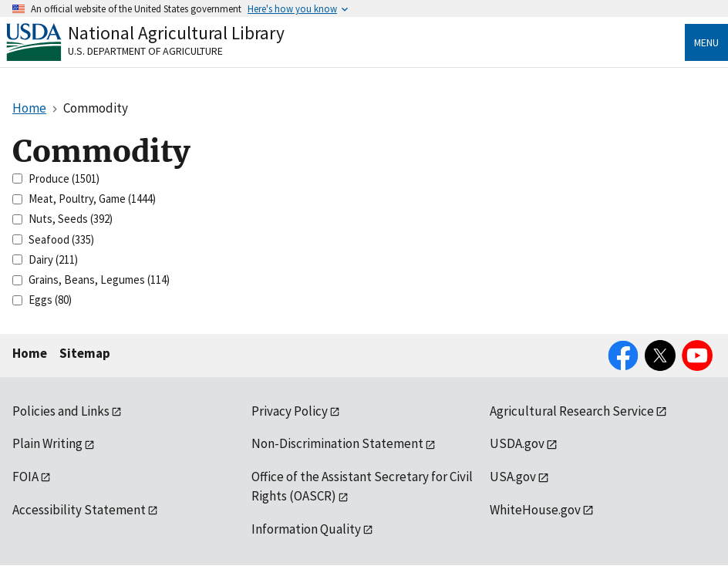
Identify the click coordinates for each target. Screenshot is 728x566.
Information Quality (306, 529)
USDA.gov (517, 443)
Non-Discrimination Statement (337, 443)
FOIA (25, 477)
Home (30, 353)
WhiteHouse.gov (535, 510)
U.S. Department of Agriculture (145, 51)
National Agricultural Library (176, 33)
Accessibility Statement (79, 510)
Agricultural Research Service (572, 411)
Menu (706, 42)
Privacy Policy (290, 411)
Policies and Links (61, 411)
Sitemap (85, 353)
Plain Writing (47, 443)
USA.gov (513, 477)
